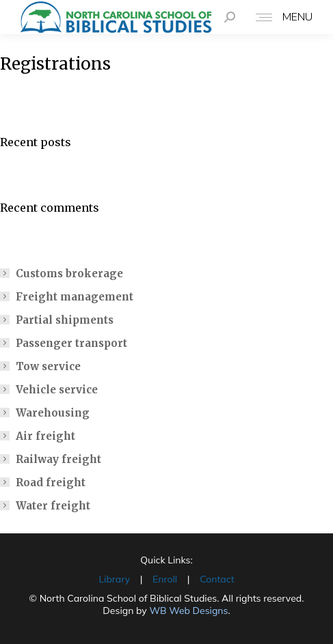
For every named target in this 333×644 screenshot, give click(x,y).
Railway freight (58, 459)
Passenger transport (71, 343)
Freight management (75, 297)
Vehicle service (57, 390)
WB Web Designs (188, 611)
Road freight (51, 482)
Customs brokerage (69, 274)
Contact (217, 579)
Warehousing (53, 413)
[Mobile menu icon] (281, 17)
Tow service (48, 366)
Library (114, 579)
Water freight (53, 506)
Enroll (165, 579)
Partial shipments (65, 320)
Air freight (45, 436)
